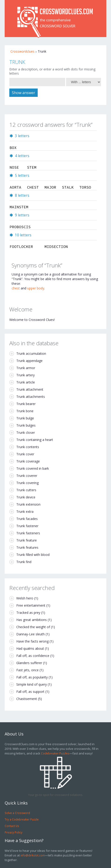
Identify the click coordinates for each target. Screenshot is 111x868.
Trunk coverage (28, 461)
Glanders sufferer (29, 663)
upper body (36, 288)
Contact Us (12, 826)
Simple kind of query (32, 684)
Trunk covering (27, 483)
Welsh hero (25, 598)
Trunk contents (28, 447)
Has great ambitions (32, 620)
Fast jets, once (27, 670)
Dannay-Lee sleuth (30, 634)
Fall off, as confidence (33, 656)
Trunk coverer (27, 476)
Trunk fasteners (28, 533)
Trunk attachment (30, 389)
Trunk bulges (26, 425)
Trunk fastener (27, 526)
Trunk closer (26, 432)
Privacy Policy (13, 832)
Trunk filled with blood (33, 555)
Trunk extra (25, 512)
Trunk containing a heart (35, 440)
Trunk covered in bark (33, 468)
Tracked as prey (28, 613)
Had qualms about (30, 648)
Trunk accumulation (31, 353)
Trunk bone (25, 411)
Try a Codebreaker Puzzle (22, 819)
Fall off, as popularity (32, 677)
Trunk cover (25, 454)
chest (16, 288)
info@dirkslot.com (33, 855)
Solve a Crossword (17, 813)
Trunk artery (25, 375)
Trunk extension (28, 504)
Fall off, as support (30, 692)
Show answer (24, 93)
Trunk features (27, 547)
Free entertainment (31, 605)
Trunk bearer (26, 404)
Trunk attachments (31, 397)
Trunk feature (27, 540)
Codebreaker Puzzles (55, 753)
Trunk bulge (25, 418)
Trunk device (26, 497)
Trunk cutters (26, 490)
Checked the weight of (33, 627)
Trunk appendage (29, 361)
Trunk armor (26, 368)
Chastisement (27, 699)
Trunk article (26, 382)
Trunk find (24, 562)
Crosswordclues (22, 51)
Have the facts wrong (32, 641)
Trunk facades (27, 519)
